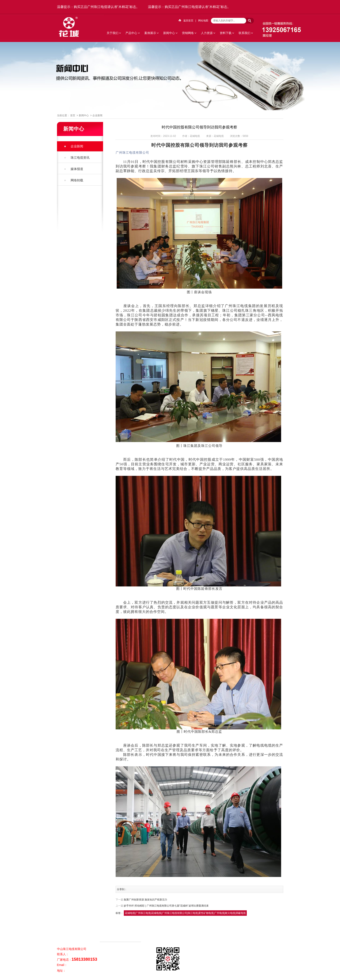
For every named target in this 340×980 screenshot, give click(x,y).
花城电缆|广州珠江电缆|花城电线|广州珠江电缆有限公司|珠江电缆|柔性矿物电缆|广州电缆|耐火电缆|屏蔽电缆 (185, 913)
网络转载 (77, 180)
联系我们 (244, 33)
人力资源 (207, 33)
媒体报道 (77, 169)
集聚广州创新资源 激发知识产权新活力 (145, 900)
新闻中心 (169, 33)
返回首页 (188, 21)
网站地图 (203, 21)
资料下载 (226, 33)
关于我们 (112, 33)
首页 (73, 115)
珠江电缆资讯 (80, 158)
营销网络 (188, 33)
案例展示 (150, 33)
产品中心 (131, 33)
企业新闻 (97, 115)
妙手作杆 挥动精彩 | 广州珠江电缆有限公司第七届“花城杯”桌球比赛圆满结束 (166, 906)
